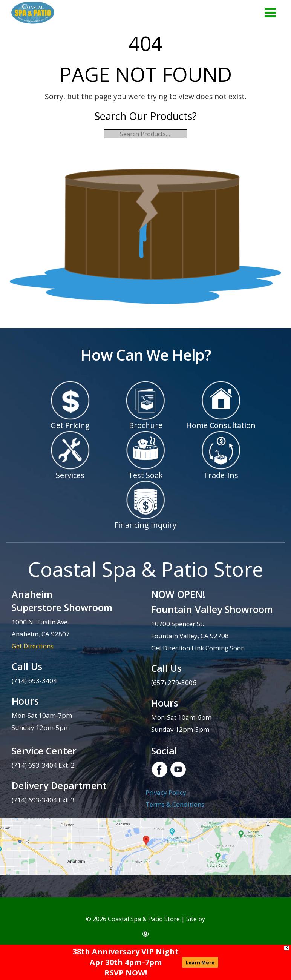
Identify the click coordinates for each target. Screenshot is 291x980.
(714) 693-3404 (34, 681)
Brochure (146, 425)
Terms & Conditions (175, 804)
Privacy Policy (166, 792)
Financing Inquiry (145, 525)
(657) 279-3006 (174, 683)
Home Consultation (221, 425)
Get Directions (33, 646)
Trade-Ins (221, 475)
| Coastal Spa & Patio (33, 13)
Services (70, 475)
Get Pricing (70, 425)
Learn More (200, 962)
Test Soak (145, 475)
